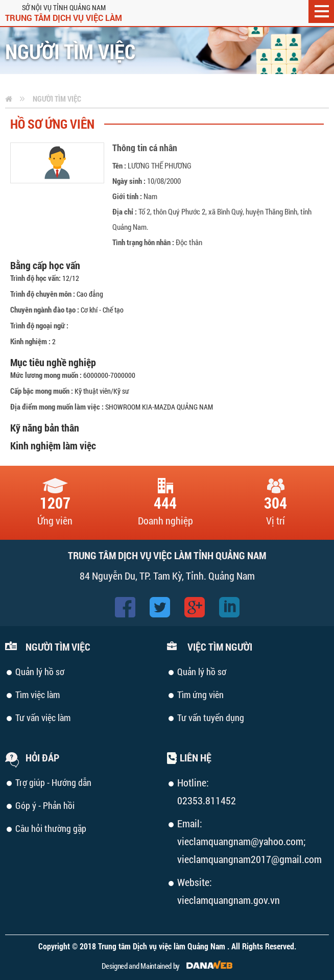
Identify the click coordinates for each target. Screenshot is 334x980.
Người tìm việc (57, 99)
